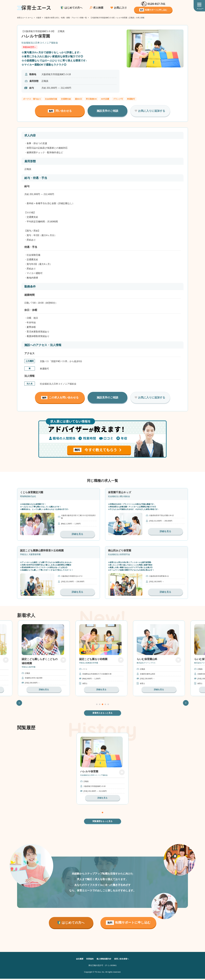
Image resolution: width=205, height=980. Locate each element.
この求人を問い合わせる (60, 398)
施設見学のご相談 (107, 111)
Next (186, 704)
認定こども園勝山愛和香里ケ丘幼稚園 (42, 551)
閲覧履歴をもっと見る (102, 822)
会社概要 (78, 960)
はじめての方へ (73, 8)
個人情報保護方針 (104, 960)
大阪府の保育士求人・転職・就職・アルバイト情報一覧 (65, 18)
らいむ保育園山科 (148, 660)
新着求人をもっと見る (102, 714)
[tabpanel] (102, 659)
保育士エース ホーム (25, 18)
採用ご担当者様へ (123, 960)
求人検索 (98, 8)
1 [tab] (97, 705)
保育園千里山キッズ (120, 492)
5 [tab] (108, 705)
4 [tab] (105, 705)
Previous (19, 704)
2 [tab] (100, 705)
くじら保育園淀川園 (32, 492)
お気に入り (120, 8)
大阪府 (39, 18)
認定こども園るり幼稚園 (94, 660)
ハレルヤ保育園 (89, 773)
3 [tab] (102, 705)
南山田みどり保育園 (120, 551)
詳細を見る (77, 534)
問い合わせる (60, 111)
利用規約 (89, 960)
